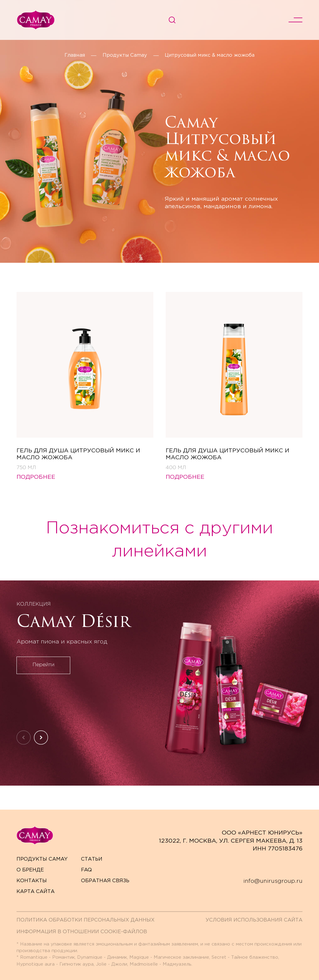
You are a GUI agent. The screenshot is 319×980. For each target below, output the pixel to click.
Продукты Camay (125, 55)
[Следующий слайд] (41, 737)
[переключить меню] (295, 20)
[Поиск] (172, 20)
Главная (75, 55)
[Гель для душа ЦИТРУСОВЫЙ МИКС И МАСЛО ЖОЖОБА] (85, 381)
